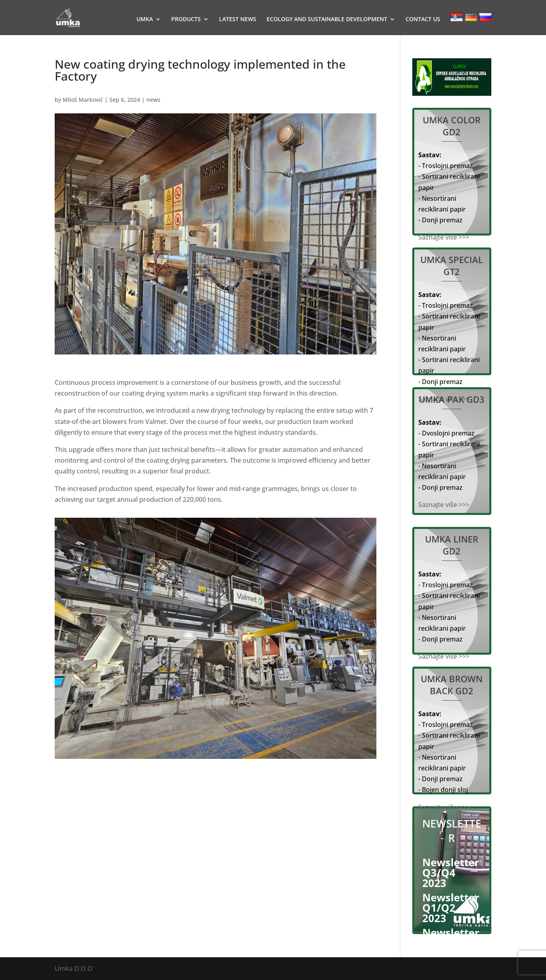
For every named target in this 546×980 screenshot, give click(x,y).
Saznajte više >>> (444, 237)
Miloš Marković (83, 100)
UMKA (145, 20)
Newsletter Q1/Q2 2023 (451, 908)
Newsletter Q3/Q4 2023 (451, 873)
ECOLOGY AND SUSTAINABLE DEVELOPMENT (327, 20)
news (153, 100)
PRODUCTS (186, 20)
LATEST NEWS (238, 20)
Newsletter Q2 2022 (451, 938)
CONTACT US (423, 20)
